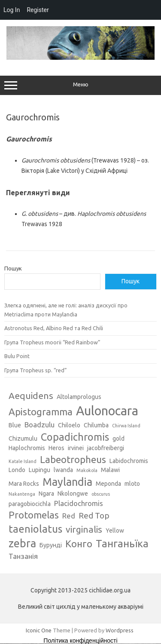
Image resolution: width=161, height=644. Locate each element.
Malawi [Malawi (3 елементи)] (110, 470)
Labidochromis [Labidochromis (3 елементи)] (129, 461)
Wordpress (120, 630)
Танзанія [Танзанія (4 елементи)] (23, 556)
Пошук (13, 268)
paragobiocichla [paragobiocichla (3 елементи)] (30, 504)
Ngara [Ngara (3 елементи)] (46, 494)
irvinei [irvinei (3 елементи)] (76, 448)
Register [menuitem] (38, 10)
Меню (80, 86)
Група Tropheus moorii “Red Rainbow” (52, 342)
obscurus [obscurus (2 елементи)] (101, 494)
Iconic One (39, 630)
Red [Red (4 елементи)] (69, 516)
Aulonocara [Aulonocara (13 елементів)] (107, 411)
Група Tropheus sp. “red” (36, 370)
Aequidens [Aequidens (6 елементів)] (31, 396)
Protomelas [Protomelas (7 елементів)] (34, 515)
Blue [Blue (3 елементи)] (15, 425)
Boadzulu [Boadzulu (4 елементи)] (39, 425)
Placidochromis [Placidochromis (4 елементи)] (79, 503)
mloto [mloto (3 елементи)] (132, 484)
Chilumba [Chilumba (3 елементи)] (96, 425)
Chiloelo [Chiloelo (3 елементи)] (69, 425)
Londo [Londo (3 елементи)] (17, 470)
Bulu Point (17, 356)
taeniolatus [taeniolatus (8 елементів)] (35, 529)
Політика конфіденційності (80, 641)
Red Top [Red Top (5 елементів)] (94, 515)
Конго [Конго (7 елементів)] (79, 544)
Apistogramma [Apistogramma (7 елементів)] (41, 412)
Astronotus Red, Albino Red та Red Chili (54, 328)
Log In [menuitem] (12, 10)
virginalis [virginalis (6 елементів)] (84, 529)
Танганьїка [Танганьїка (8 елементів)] (122, 543)
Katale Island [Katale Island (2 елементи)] (23, 461)
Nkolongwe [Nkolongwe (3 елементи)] (73, 494)
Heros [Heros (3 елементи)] (56, 448)
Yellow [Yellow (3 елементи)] (115, 531)
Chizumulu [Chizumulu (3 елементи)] (23, 439)
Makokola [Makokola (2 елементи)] (87, 470)
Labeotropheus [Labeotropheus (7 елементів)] (73, 459)
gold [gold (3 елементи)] (118, 439)
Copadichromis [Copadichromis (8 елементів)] (75, 437)
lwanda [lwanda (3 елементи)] (63, 470)
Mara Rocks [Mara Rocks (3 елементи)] (24, 484)
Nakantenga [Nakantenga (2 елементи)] (22, 494)
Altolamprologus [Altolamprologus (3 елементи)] (79, 397)
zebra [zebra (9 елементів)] (22, 543)
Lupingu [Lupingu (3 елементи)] (39, 470)
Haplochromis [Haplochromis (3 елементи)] (27, 448)
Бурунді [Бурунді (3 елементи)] (51, 545)
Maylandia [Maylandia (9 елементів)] (67, 482)
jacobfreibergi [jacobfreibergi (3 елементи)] (106, 448)
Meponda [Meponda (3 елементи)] (108, 484)
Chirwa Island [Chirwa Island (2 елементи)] (126, 426)
